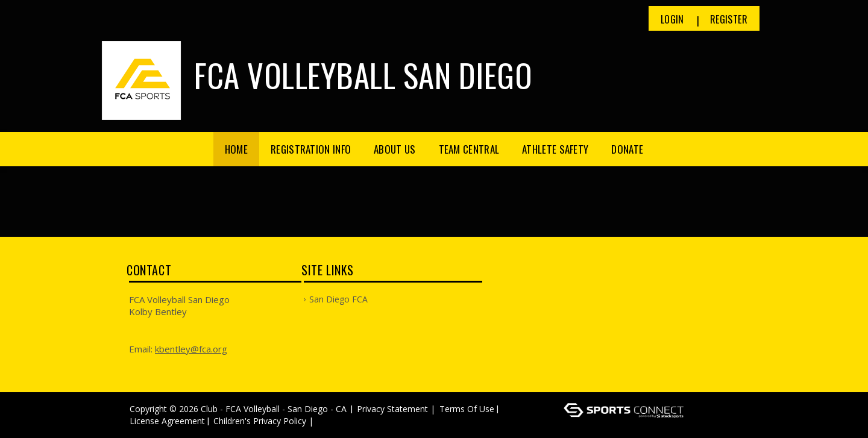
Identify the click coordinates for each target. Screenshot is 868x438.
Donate (627, 149)
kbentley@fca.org (191, 349)
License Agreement (167, 421)
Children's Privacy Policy (260, 421)
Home (236, 149)
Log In (334, 421)
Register (729, 19)
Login (672, 19)
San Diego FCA (338, 299)
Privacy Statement (392, 409)
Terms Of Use (467, 409)
